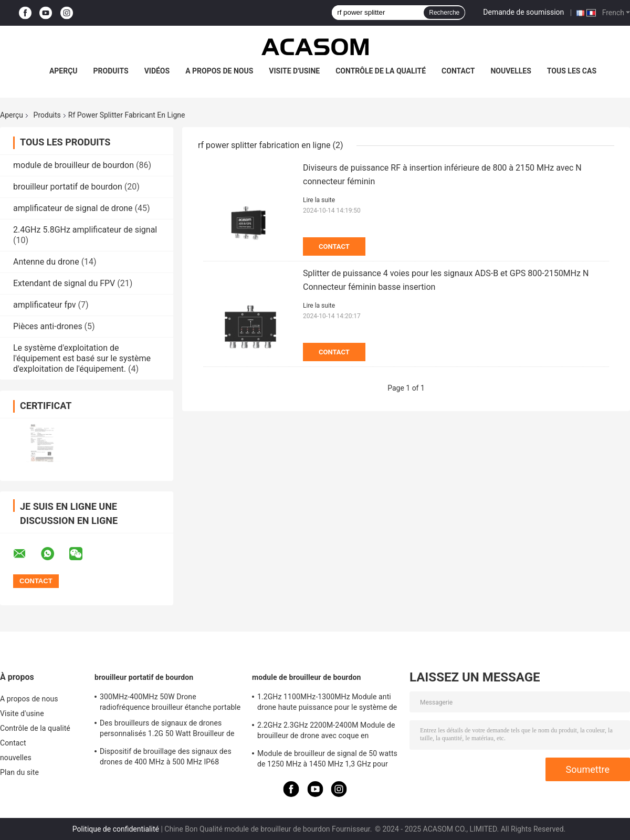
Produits (111, 71)
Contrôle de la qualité (381, 71)
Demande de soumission (523, 12)
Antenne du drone (46, 262)
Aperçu (64, 71)
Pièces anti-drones (48, 326)
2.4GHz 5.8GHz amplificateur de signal (85, 230)
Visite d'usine (294, 71)
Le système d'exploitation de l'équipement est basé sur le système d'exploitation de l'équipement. (82, 358)
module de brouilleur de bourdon (73, 165)
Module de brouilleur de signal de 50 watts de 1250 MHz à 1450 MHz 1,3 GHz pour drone (327, 760)
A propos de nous (219, 71)
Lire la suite (319, 200)
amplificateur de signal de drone (73, 208)
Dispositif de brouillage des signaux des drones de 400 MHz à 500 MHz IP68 (166, 757)
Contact (458, 71)
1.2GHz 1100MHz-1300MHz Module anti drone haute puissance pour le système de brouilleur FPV (327, 703)
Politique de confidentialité (116, 829)
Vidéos (157, 71)
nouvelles (511, 71)
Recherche (444, 13)
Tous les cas (572, 71)
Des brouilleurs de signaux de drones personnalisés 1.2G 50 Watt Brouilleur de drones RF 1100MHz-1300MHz (167, 730)
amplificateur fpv (45, 305)
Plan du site (19, 772)
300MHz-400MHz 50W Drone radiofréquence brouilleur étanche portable (170, 702)
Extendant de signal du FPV (64, 283)
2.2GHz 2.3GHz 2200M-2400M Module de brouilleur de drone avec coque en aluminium (326, 732)
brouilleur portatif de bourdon (68, 187)
